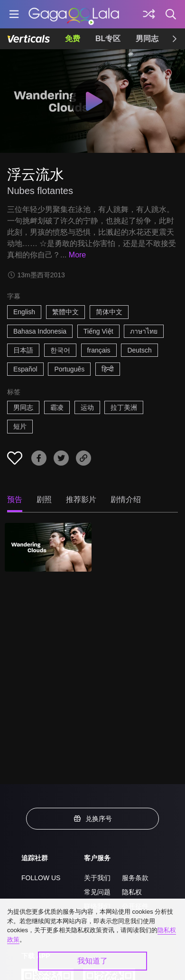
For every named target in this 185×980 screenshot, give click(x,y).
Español (25, 369)
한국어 (60, 350)
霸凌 (57, 407)
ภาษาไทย (144, 331)
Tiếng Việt (98, 331)
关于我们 (97, 878)
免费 (73, 39)
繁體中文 (65, 312)
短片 (20, 426)
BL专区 (108, 39)
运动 (87, 407)
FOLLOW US (41, 878)
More (77, 255)
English (24, 312)
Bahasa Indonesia (40, 331)
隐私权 (132, 892)
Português (69, 369)
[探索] (149, 14)
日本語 (23, 350)
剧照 (44, 499)
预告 (15, 499)
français (99, 350)
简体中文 (109, 312)
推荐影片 (81, 499)
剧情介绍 (126, 499)
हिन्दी (108, 369)
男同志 (147, 39)
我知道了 (92, 961)
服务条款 (135, 878)
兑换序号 (92, 819)
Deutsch (139, 350)
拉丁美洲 (124, 407)
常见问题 (97, 892)
